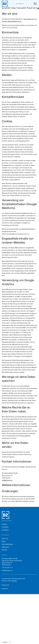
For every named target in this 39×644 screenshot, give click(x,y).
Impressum (5, 588)
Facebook (5, 527)
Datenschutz (6, 585)
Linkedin (5, 524)
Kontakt (4, 550)
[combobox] (6, 642)
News (4, 541)
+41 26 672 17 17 (7, 567)
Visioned (14, 581)
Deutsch (5, 642)
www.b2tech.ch (29, 19)
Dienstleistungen (7, 544)
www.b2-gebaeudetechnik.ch (12, 21)
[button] (35, 4)
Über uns (5, 538)
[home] (5, 4)
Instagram (5, 530)
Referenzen (6, 547)
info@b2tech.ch (7, 480)
